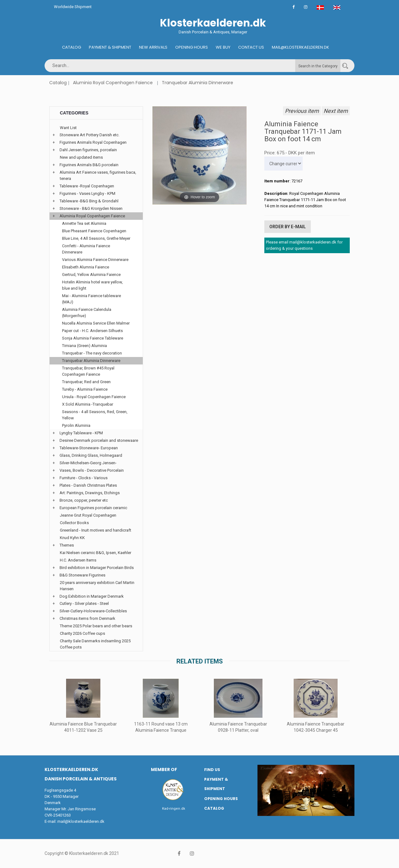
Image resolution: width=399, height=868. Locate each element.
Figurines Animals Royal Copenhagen (93, 142)
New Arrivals (153, 47)
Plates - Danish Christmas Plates (88, 485)
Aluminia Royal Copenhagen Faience (113, 83)
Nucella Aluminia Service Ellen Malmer (96, 323)
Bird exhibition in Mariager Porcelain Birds (97, 568)
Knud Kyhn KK (72, 538)
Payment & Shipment (110, 47)
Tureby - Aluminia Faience (85, 389)
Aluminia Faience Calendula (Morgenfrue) (87, 313)
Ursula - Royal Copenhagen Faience (94, 397)
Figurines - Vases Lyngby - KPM (87, 193)
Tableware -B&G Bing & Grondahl (89, 201)
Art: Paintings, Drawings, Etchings (90, 493)
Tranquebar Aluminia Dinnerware (197, 83)
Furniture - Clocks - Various (84, 478)
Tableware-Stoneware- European (89, 448)
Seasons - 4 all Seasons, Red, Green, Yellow (95, 415)
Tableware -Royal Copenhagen (87, 186)
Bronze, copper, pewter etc (84, 500)
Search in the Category (318, 66)
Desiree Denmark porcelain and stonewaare (99, 440)
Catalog (72, 47)
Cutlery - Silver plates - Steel (84, 603)
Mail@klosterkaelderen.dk (300, 47)
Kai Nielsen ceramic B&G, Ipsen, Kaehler (96, 553)
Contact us (251, 47)
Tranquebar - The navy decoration (92, 353)
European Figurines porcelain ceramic (93, 508)
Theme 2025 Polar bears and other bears (96, 626)
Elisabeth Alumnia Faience (86, 267)
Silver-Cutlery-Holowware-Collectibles (93, 611)
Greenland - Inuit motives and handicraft (96, 530)
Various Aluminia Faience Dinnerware (95, 260)
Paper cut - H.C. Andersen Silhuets (92, 331)
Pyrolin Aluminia (76, 425)
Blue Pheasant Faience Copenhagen (94, 231)
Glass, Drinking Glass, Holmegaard (91, 455)
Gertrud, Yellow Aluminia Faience (91, 275)
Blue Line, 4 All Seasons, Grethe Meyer (96, 238)
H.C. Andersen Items (78, 560)
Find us (212, 770)
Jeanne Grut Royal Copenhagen (88, 515)
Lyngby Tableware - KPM (81, 433)
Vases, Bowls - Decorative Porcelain (92, 470)
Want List (68, 128)
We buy (223, 47)
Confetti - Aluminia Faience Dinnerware (86, 249)
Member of (164, 769)
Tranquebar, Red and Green (86, 382)
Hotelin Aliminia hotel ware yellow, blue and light (92, 285)
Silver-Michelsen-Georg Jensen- (88, 463)
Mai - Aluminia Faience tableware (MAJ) (91, 299)
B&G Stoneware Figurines (82, 575)
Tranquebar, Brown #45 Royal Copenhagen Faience (88, 371)
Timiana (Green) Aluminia (84, 346)
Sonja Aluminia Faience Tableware (93, 338)
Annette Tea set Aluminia (84, 223)
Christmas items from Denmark (87, 618)
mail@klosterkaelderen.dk (81, 821)
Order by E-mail (288, 227)
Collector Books (74, 523)
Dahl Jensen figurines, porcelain (88, 150)
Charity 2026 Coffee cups (82, 633)
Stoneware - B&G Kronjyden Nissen (91, 208)
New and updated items (81, 157)
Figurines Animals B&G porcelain (89, 165)
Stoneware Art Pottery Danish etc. (89, 135)
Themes (67, 545)
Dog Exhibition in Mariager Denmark (92, 596)
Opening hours (192, 47)
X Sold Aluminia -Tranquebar (88, 404)
